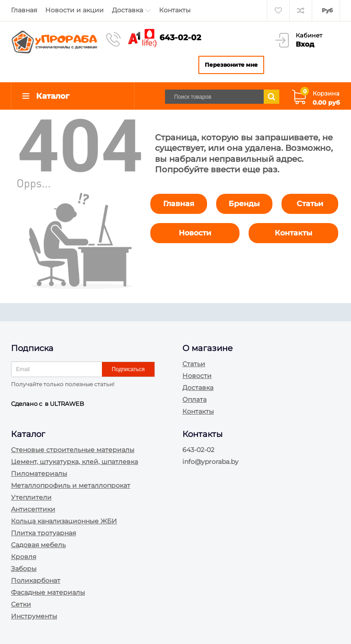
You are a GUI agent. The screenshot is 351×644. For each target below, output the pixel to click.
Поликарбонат (36, 580)
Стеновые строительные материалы (73, 450)
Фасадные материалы (48, 592)
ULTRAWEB (67, 404)
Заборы (24, 569)
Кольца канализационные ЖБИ (64, 521)
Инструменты (34, 616)
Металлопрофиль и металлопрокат (71, 485)
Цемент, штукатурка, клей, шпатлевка (74, 462)
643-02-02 (180, 37)
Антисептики (33, 509)
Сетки (21, 604)
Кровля (24, 557)
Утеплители (31, 497)
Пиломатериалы (39, 474)
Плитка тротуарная (43, 533)
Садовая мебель (38, 545)
